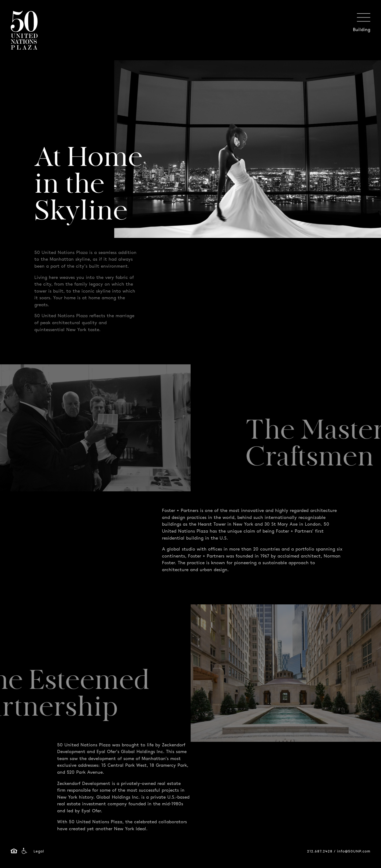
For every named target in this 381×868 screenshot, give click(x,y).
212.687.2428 (320, 852)
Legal (39, 852)
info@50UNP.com (354, 852)
